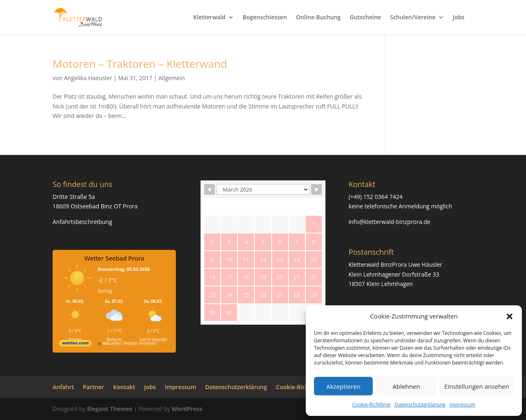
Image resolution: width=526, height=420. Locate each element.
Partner (93, 387)
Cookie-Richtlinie (371, 405)
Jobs (459, 18)
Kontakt (124, 387)
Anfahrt (63, 387)
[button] (510, 316)
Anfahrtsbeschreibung (82, 222)
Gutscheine (365, 18)
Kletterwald (209, 18)
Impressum (463, 405)
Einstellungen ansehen (477, 386)
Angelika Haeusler (88, 78)
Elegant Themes (110, 409)
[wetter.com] (75, 345)
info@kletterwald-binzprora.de (389, 222)
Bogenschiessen (265, 18)
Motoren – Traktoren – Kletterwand (140, 64)
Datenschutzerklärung (420, 405)
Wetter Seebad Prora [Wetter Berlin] (114, 258)
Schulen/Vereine (413, 18)
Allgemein (172, 78)
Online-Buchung (318, 18)
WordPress (187, 409)
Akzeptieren (343, 386)
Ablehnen (406, 386)
